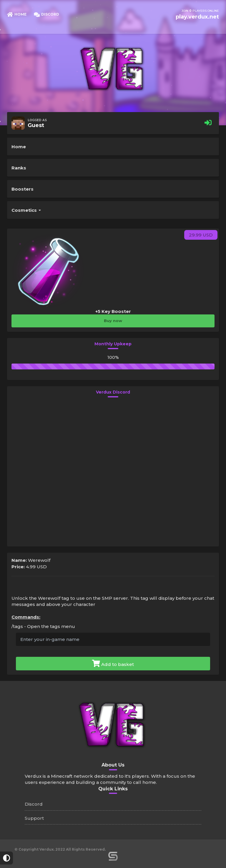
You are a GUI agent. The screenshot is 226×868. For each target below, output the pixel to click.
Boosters (23, 189)
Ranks (19, 168)
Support (34, 818)
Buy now (113, 321)
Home (19, 147)
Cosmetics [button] (26, 210)
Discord (34, 804)
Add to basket (113, 663)
